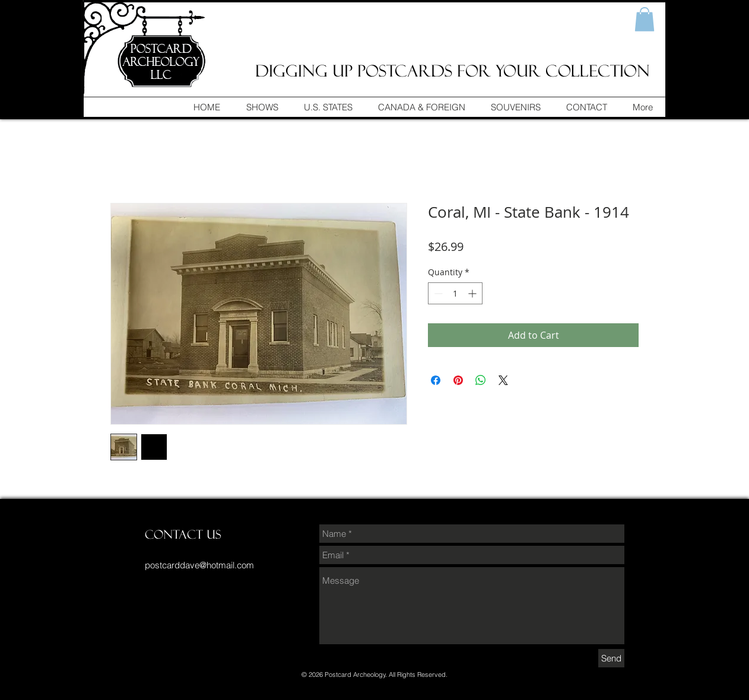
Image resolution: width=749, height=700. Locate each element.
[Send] (611, 658)
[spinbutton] (455, 293)
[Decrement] (437, 293)
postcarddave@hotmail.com (199, 565)
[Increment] (473, 293)
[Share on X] (503, 380)
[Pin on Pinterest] (458, 380)
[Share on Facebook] (436, 380)
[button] (645, 19)
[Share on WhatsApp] (481, 380)
